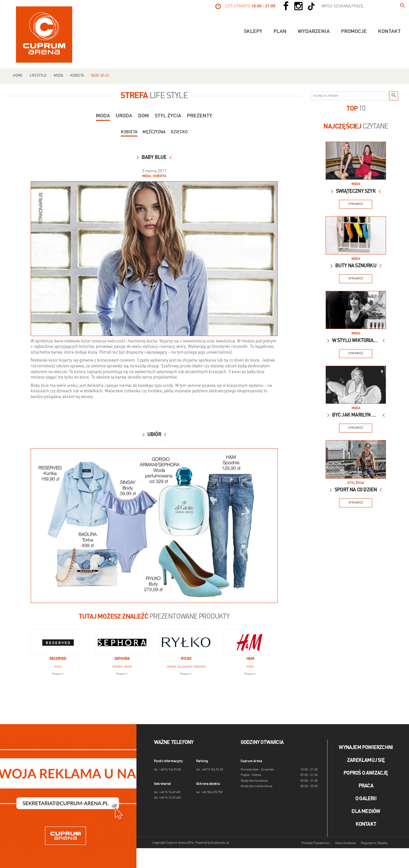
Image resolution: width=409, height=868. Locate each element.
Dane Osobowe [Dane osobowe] (345, 843)
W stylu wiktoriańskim (356, 341)
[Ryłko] (186, 642)
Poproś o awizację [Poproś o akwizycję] (366, 773)
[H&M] (250, 642)
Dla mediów (366, 812)
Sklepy (253, 32)
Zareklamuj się (366, 761)
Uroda (124, 116)
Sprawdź (356, 204)
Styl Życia (168, 116)
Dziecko (179, 132)
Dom (143, 116)
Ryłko (186, 659)
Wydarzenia (314, 32)
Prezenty (200, 116)
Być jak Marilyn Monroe (356, 415)
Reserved (58, 659)
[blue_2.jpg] (154, 258)
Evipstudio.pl (220, 843)
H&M (250, 659)
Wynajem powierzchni (366, 748)
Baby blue (100, 76)
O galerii (366, 799)
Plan (280, 32)
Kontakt (389, 32)
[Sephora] (122, 642)
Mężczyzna (154, 132)
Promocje (354, 32)
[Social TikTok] (311, 6)
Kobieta (77, 76)
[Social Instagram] (298, 6)
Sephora (122, 659)
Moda (58, 76)
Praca (366, 786)
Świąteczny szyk (356, 192)
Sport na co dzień (356, 490)
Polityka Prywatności (316, 843)
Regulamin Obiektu (374, 843)
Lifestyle (38, 76)
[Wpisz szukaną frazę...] (403, 6)
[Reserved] (58, 642)
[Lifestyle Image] (356, 160)
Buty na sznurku (356, 266)
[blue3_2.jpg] (154, 526)
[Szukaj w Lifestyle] (394, 96)
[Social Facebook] (286, 6)
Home (18, 76)
